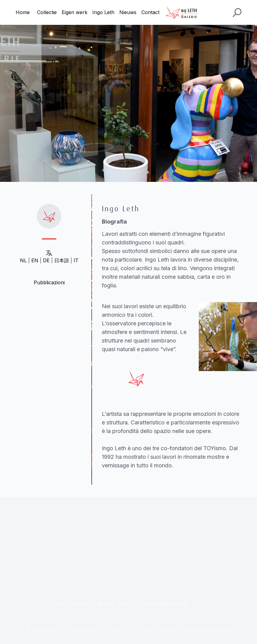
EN (35, 260)
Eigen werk (75, 12)
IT (76, 260)
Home (23, 12)
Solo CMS (220, 630)
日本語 (62, 260)
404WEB (169, 630)
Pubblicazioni (49, 282)
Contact (150, 12)
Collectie (47, 12)
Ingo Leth (103, 12)
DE (46, 260)
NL (23, 260)
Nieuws (128, 12)
